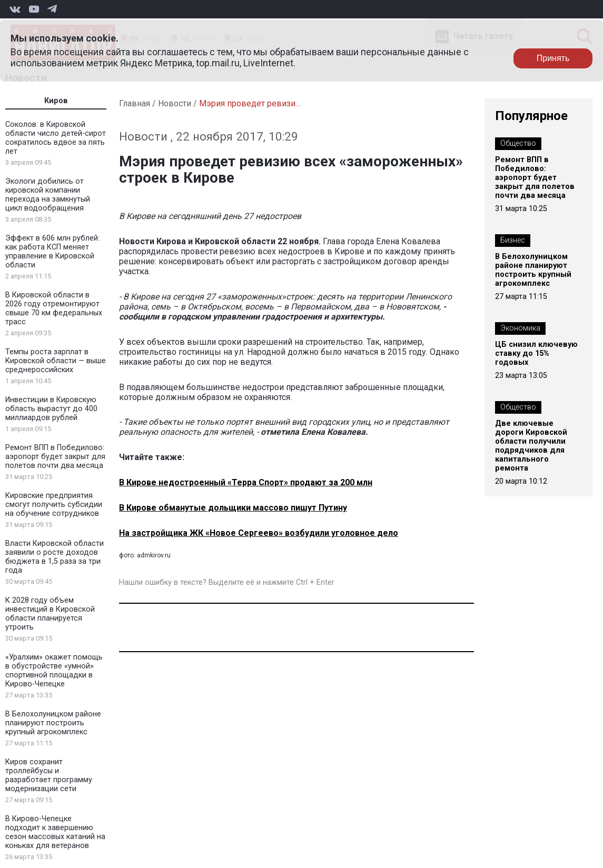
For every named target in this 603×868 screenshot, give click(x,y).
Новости (175, 103)
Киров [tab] (56, 101)
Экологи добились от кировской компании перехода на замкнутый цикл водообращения (48, 195)
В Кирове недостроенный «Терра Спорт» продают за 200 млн (246, 482)
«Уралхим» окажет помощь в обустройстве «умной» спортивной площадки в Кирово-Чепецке (54, 671)
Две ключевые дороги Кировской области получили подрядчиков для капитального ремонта (531, 446)
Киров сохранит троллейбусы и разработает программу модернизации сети (49, 775)
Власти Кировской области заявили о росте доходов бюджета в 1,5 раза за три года (55, 557)
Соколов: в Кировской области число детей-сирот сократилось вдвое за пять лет (56, 138)
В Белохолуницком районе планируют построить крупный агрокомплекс (53, 723)
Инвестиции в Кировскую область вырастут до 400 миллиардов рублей (51, 409)
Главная (135, 103)
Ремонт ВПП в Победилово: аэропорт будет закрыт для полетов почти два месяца (55, 457)
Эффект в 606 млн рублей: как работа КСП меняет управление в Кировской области (52, 252)
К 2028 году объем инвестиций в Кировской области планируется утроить (50, 614)
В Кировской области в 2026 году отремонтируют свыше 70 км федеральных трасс (54, 308)
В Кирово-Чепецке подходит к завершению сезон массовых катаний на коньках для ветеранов (55, 832)
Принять (553, 58)
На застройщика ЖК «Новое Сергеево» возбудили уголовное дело (259, 533)
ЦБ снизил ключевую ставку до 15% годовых (536, 353)
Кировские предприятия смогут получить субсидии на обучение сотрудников (54, 505)
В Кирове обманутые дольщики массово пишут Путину (233, 508)
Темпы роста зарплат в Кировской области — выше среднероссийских (56, 361)
